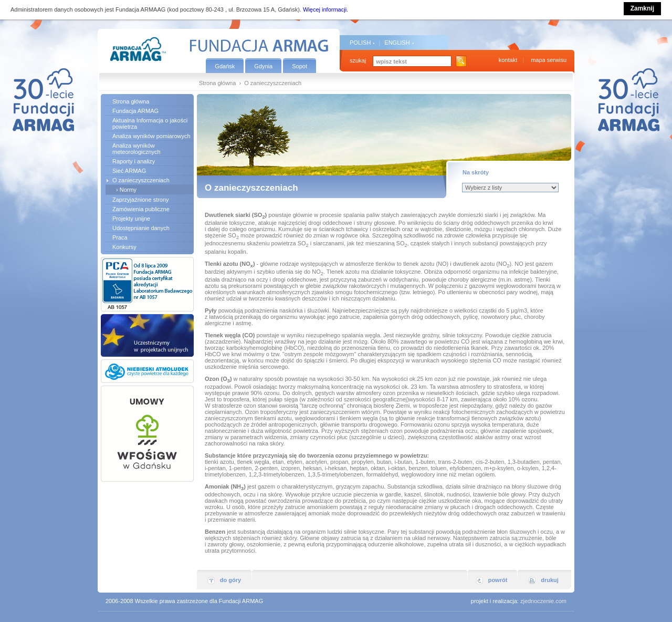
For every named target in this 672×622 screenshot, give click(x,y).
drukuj (550, 580)
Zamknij (642, 8)
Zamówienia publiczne (141, 209)
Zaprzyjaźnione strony (141, 200)
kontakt (508, 60)
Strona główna (217, 83)
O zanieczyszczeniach (141, 180)
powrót (498, 580)
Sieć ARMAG (129, 171)
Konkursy (124, 247)
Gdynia (263, 66)
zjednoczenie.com (543, 601)
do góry (230, 580)
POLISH (360, 43)
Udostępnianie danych (141, 228)
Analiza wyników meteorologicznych (136, 149)
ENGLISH (397, 43)
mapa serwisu (549, 60)
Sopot (300, 66)
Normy (128, 190)
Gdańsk (225, 66)
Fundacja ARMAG (135, 111)
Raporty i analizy (134, 161)
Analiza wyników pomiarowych (151, 136)
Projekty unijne (131, 219)
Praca (120, 237)
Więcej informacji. (325, 9)
